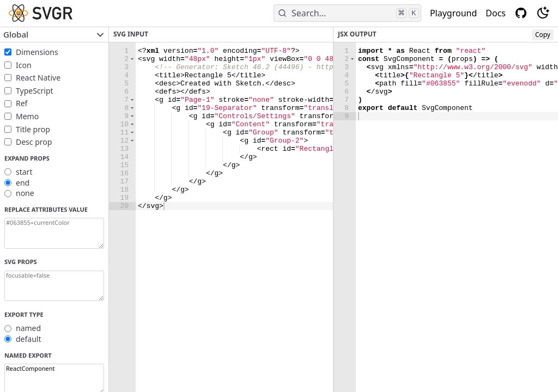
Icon (24, 65)
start (24, 172)
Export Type (24, 314)
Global (54, 34)
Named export (28, 355)
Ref (22, 103)
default (29, 339)
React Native (38, 78)
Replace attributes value (46, 209)
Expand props (27, 158)
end (23, 183)
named (28, 328)
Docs (496, 13)
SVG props (21, 262)
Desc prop (34, 142)
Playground (453, 13)
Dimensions (37, 52)
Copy (543, 35)
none (25, 193)
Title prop (33, 129)
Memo (27, 116)
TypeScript (35, 91)
